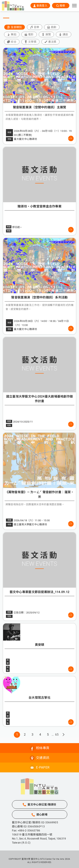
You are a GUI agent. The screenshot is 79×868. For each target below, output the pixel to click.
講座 (65, 34)
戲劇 (54, 27)
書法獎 (52, 42)
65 (57, 735)
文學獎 (32, 42)
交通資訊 (43, 758)
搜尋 (62, 6)
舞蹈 (14, 34)
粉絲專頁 (43, 748)
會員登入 (42, 6)
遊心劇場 (42, 815)
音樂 (37, 27)
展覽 (48, 34)
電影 (31, 34)
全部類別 (16, 27)
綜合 (14, 42)
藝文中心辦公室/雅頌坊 (42, 805)
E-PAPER (43, 767)
